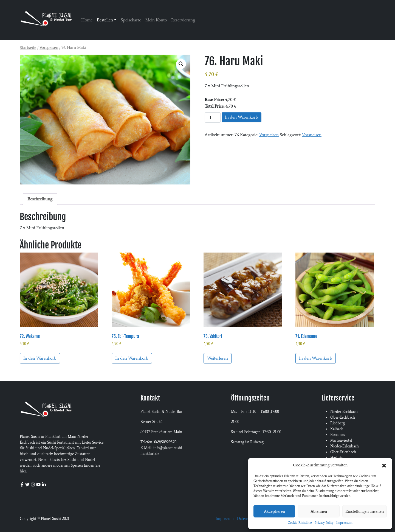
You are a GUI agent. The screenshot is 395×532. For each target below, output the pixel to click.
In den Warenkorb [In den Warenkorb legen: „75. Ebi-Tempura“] (132, 358)
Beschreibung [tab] (40, 199)
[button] (384, 465)
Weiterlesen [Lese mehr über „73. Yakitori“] (218, 358)
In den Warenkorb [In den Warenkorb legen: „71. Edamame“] (316, 358)
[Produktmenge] (213, 117)
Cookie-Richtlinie (300, 523)
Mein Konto (156, 20)
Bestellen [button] (105, 20)
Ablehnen (319, 511)
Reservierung (183, 20)
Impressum (344, 523)
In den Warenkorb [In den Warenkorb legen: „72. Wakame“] (40, 358)
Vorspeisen (49, 47)
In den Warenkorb (242, 117)
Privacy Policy (324, 523)
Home (87, 20)
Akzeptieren (274, 511)
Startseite (28, 47)
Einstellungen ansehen (365, 511)
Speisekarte (131, 20)
